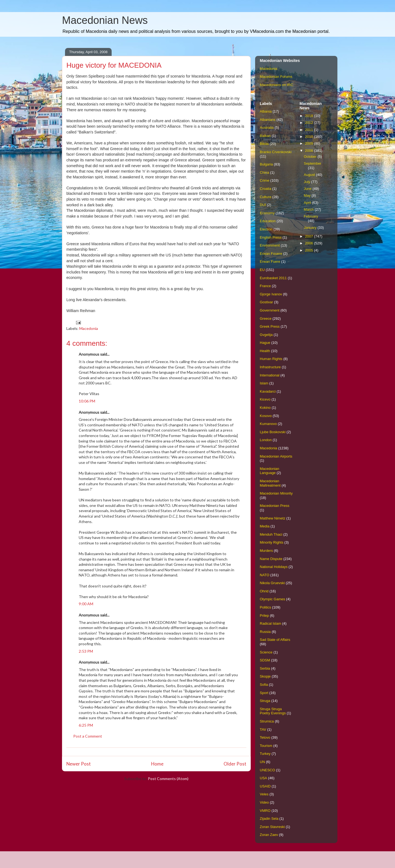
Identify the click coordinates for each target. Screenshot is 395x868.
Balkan (265, 136)
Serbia (265, 668)
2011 (310, 130)
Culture (266, 197)
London (266, 440)
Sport (264, 693)
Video (264, 802)
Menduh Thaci (271, 534)
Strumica (267, 721)
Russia (265, 632)
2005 (310, 250)
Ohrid (264, 591)
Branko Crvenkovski (276, 152)
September (313, 163)
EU (262, 270)
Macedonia (89, 328)
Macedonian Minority (276, 493)
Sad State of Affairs (275, 640)
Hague (265, 343)
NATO (265, 575)
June (308, 189)
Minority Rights (272, 542)
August (310, 175)
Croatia (266, 189)
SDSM (265, 660)
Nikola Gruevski (272, 583)
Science (266, 652)
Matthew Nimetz (273, 518)
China (264, 172)
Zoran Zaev (269, 835)
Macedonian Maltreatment (270, 483)
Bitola (264, 144)
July (308, 182)
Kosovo (266, 416)
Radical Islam (270, 623)
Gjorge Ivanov (271, 294)
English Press (271, 237)
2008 (310, 151)
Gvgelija (266, 335)
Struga (265, 701)
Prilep (264, 616)
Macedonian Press (275, 506)
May (308, 195)
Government (270, 310)
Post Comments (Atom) (168, 779)
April (308, 203)
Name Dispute (271, 559)
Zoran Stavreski (272, 827)
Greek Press (270, 326)
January (311, 228)
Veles (264, 794)
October (311, 157)
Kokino (265, 408)
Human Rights (271, 359)
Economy (267, 213)
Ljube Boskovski (273, 432)
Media (265, 526)
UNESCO (267, 770)
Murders (266, 551)
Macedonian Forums (276, 77)
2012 (310, 123)
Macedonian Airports (276, 456)
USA (263, 778)
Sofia (264, 685)
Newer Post (79, 764)
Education (268, 221)
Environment (270, 245)
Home (157, 764)
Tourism (266, 746)
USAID (265, 786)
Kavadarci (268, 391)
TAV (263, 729)
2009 (310, 143)
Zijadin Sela (269, 819)
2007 (310, 236)
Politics (265, 607)
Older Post (235, 764)
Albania (266, 111)
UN (262, 762)
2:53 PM (86, 651)
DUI (263, 205)
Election (266, 229)
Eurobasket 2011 (273, 278)
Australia (267, 128)
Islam (264, 383)
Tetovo (265, 737)
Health (265, 351)
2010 (310, 137)
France (265, 286)
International (270, 375)
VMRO (265, 811)
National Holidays (274, 567)
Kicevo (265, 399)
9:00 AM (86, 604)
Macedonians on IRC (276, 85)
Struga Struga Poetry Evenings (273, 711)
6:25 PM (86, 725)
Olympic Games (272, 599)
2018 (310, 116)
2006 (310, 243)
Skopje (265, 676)
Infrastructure (270, 367)
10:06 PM (87, 401)
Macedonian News (105, 20)
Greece (266, 319)
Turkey (265, 754)
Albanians (268, 120)
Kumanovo (268, 424)
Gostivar (266, 302)
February (311, 216)
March (309, 209)
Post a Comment (88, 736)
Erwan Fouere (271, 254)
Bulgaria (266, 164)
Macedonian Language (270, 471)
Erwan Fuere (270, 262)
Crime (265, 180)
